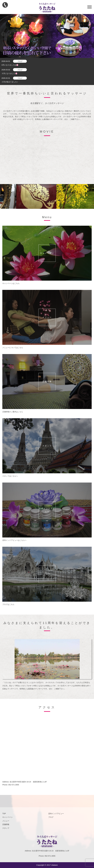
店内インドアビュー (56, 814)
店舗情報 (6, 824)
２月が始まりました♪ (10, 82)
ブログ (20, 61)
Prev (3, 34)
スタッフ (6, 828)
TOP (4, 814)
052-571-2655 (14, 785)
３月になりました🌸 (9, 73)
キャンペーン (7, 817)
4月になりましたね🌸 (10, 65)
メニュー (6, 821)
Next (91, 34)
